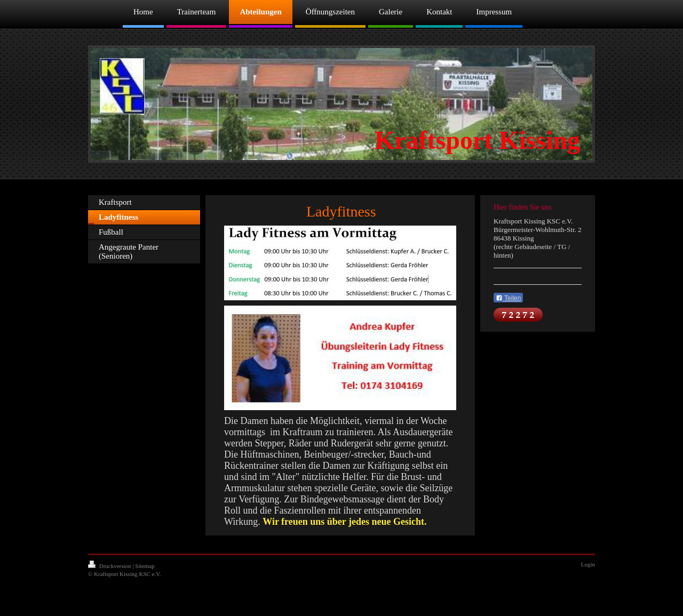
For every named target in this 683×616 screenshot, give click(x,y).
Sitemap (145, 566)
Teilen (508, 298)
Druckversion (110, 566)
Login (588, 564)
